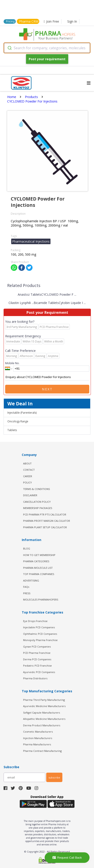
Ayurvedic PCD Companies (39, 672)
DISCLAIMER (30, 495)
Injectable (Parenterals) (22, 413)
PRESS (27, 593)
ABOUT (27, 463)
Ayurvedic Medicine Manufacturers (44, 706)
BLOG (27, 548)
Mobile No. (12, 363)
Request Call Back (67, 858)
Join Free (51, 21)
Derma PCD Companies (37, 659)
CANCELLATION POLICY (37, 502)
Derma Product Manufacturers (42, 725)
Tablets (12, 430)
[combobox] (47, 48)
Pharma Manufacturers (37, 744)
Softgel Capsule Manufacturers (42, 713)
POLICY (27, 482)
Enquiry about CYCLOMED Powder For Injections (47, 377)
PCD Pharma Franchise (37, 653)
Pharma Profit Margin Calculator (47, 521)
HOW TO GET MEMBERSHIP (39, 555)
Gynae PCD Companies (37, 647)
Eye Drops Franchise (35, 621)
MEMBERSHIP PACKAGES (38, 508)
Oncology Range (18, 421)
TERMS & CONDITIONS (36, 489)
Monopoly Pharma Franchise (40, 640)
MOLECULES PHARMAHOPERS (41, 600)
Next (47, 389)
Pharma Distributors (35, 678)
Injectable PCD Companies (39, 627)
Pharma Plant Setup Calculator (45, 527)
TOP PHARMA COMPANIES (39, 574)
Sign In (72, 21)
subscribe (54, 777)
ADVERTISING (31, 580)
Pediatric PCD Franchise (37, 666)
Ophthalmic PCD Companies (40, 634)
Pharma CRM (29, 21)
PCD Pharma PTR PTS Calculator (45, 514)
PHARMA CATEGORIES (36, 561)
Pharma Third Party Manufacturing (44, 700)
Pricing (10, 21)
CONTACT (29, 470)
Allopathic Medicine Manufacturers (44, 719)
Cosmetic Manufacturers (38, 732)
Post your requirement (47, 59)
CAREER (28, 476)
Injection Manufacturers (38, 738)
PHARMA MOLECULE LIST (38, 568)
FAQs (26, 587)
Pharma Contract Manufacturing (42, 751)
